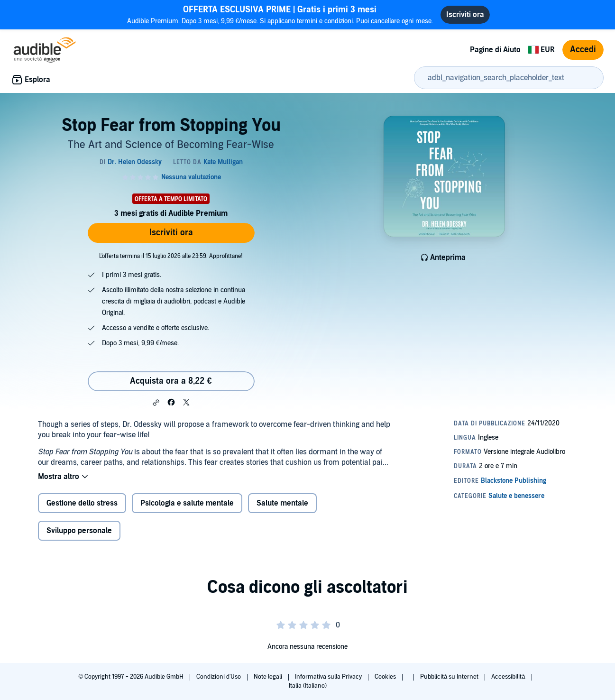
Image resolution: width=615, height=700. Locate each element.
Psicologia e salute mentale (187, 503)
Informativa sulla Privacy (329, 677)
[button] (156, 403)
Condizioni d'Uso (219, 677)
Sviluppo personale (79, 531)
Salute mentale (282, 503)
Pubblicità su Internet (450, 677)
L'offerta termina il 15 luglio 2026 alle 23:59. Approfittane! (171, 256)
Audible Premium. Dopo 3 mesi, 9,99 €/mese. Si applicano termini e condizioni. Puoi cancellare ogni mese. (280, 14)
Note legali (269, 677)
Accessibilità (509, 677)
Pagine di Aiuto (495, 50)
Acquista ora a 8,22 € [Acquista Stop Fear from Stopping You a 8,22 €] (171, 381)
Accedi (583, 50)
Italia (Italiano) (308, 686)
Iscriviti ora (171, 233)
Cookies (386, 677)
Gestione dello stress (82, 503)
